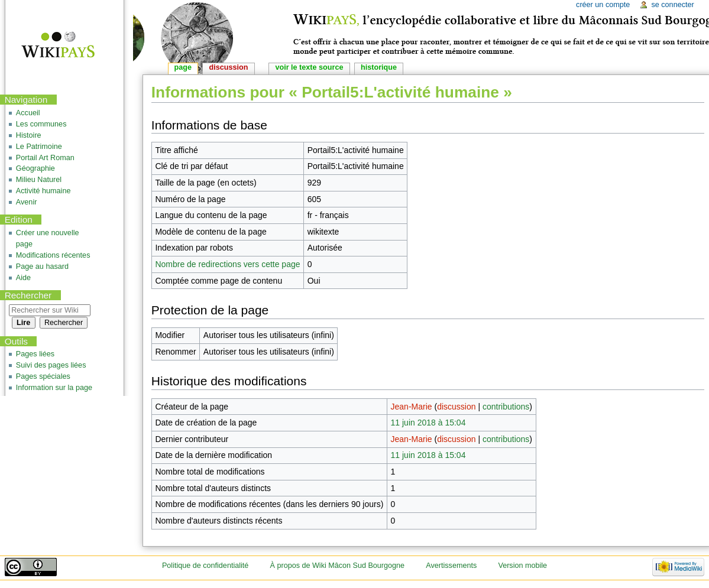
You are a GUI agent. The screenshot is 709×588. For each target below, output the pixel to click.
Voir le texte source (309, 67)
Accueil (28, 113)
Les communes (41, 124)
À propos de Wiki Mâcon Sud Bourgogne (338, 566)
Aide (23, 278)
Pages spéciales (43, 376)
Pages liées (35, 354)
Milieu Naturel (39, 180)
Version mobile (522, 566)
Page (183, 67)
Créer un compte (603, 5)
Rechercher (28, 295)
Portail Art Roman (45, 158)
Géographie (35, 168)
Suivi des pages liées (51, 365)
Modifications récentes (53, 255)
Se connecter (672, 5)
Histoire (29, 135)
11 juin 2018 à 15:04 (428, 423)
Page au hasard (42, 267)
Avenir (27, 202)
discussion (456, 407)
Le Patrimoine (39, 147)
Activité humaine (43, 191)
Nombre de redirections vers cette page (227, 264)
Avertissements (451, 566)
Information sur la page (54, 388)
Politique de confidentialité (205, 566)
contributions (506, 407)
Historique (379, 67)
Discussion (229, 67)
